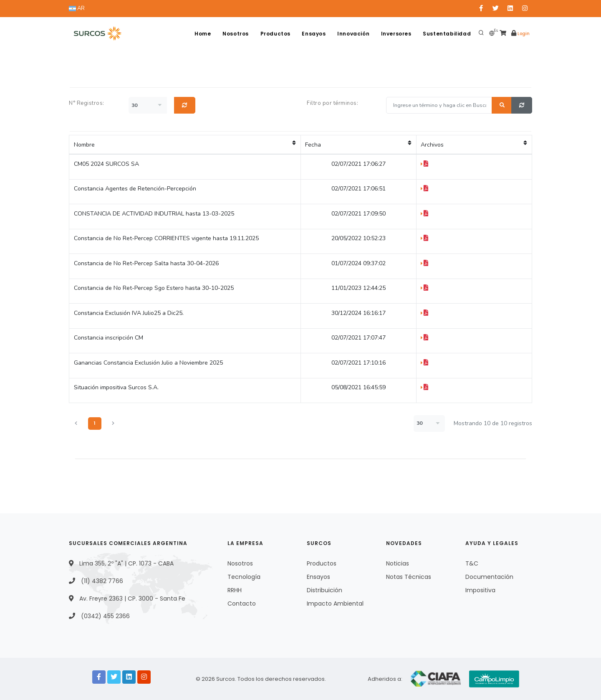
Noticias (398, 563)
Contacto (242, 604)
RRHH (235, 590)
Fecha (358, 144)
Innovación (353, 34)
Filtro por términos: (332, 103)
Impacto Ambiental (335, 604)
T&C (472, 563)
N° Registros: (87, 103)
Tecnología (244, 577)
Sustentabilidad (447, 34)
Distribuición (324, 590)
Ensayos (313, 34)
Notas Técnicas (409, 577)
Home (201, 34)
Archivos (474, 144)
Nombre (185, 144)
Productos (274, 34)
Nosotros (235, 34)
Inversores (396, 34)
